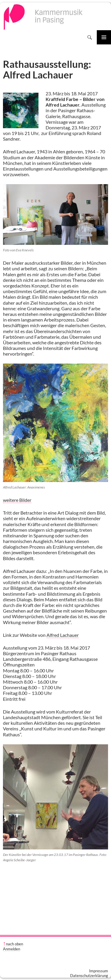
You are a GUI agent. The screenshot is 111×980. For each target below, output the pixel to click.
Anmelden (12, 949)
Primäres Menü (104, 37)
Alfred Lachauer (63, 635)
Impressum (99, 971)
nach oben (15, 944)
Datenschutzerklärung (89, 976)
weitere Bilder (17, 500)
